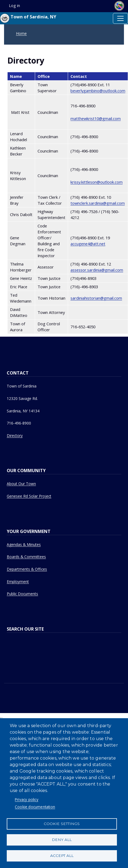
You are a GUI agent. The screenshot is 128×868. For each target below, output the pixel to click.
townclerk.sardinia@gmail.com (98, 203)
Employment (18, 582)
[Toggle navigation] (120, 18)
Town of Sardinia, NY (28, 18)
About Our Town (21, 484)
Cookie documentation (35, 807)
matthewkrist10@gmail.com (96, 118)
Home (21, 33)
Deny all (62, 840)
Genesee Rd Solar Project (29, 496)
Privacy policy (27, 799)
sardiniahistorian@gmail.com (96, 298)
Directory (15, 435)
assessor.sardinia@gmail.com (97, 270)
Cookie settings (62, 824)
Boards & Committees (26, 557)
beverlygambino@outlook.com (98, 91)
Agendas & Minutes (24, 544)
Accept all (62, 856)
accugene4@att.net (88, 244)
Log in (14, 6)
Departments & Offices (27, 569)
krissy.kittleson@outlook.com (97, 182)
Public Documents (22, 594)
